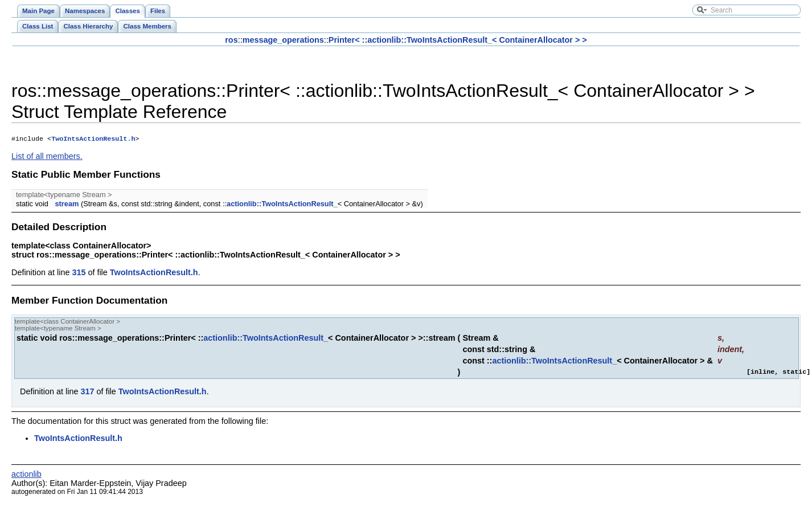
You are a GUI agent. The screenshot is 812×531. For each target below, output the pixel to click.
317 (87, 393)
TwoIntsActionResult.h (93, 140)
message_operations (283, 40)
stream (67, 205)
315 (79, 273)
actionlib (26, 475)
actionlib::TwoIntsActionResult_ (282, 205)
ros (231, 40)
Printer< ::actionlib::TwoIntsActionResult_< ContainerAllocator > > (458, 40)
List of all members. (47, 157)
